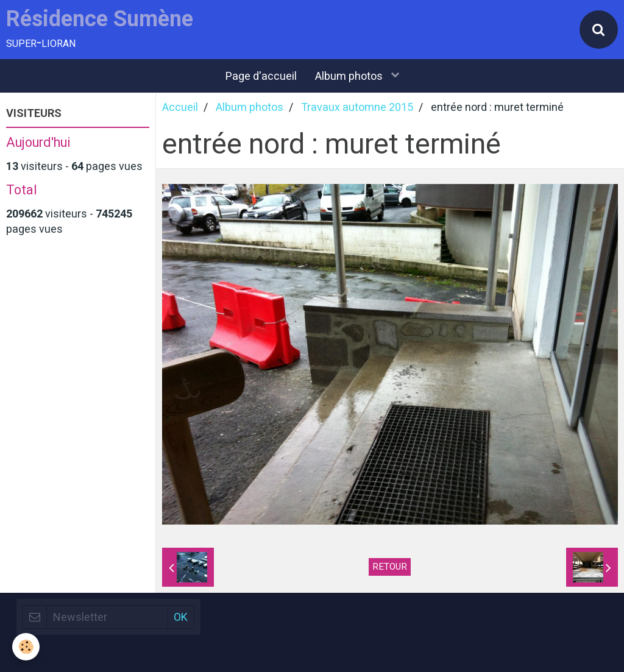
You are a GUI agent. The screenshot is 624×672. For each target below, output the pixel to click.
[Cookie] (26, 647)
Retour (390, 567)
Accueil (180, 107)
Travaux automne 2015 (357, 107)
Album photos (350, 76)
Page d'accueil (261, 76)
